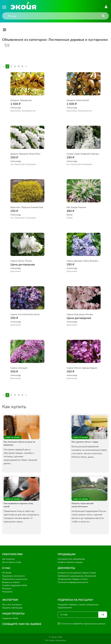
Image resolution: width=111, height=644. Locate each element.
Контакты (7, 588)
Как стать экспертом (12, 604)
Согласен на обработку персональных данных (83, 623)
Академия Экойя (10, 618)
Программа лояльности (13, 576)
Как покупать (9, 559)
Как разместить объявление (71, 559)
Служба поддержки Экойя (15, 585)
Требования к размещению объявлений (77, 576)
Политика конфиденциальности (73, 582)
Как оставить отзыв (12, 562)
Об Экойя (7, 573)
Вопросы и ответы (11, 582)
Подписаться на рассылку (15, 579)
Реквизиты (7, 591)
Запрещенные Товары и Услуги (73, 579)
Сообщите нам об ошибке (22, 624)
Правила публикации (12, 607)
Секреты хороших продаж (70, 562)
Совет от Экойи (13, 438)
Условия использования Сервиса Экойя (77, 573)
